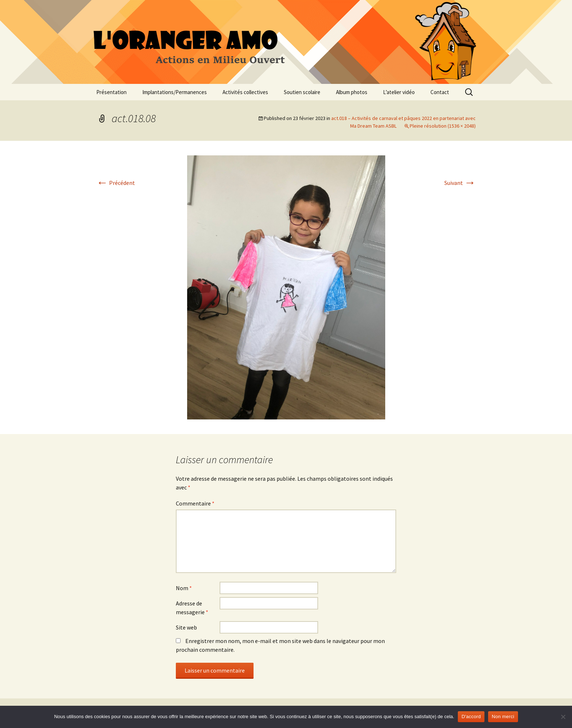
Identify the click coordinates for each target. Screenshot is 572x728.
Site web (186, 627)
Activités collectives (245, 92)
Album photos (352, 92)
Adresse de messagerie (192, 608)
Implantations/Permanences (175, 92)
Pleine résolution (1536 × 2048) (443, 126)
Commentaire (195, 503)
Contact (440, 92)
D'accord (471, 717)
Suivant (460, 183)
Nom (184, 588)
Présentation (111, 92)
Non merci (503, 717)
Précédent (116, 183)
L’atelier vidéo (399, 92)
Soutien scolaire (302, 92)
